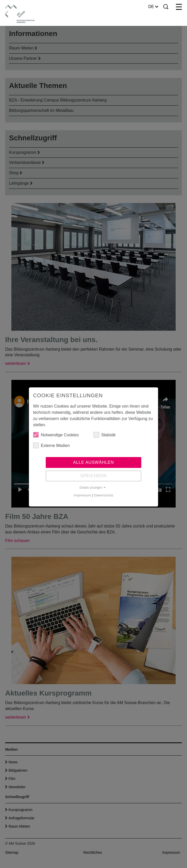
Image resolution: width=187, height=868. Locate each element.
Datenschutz (104, 495)
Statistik (105, 435)
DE (153, 7)
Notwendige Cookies (56, 435)
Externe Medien (51, 445)
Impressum (82, 495)
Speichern (93, 476)
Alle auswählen (93, 462)
